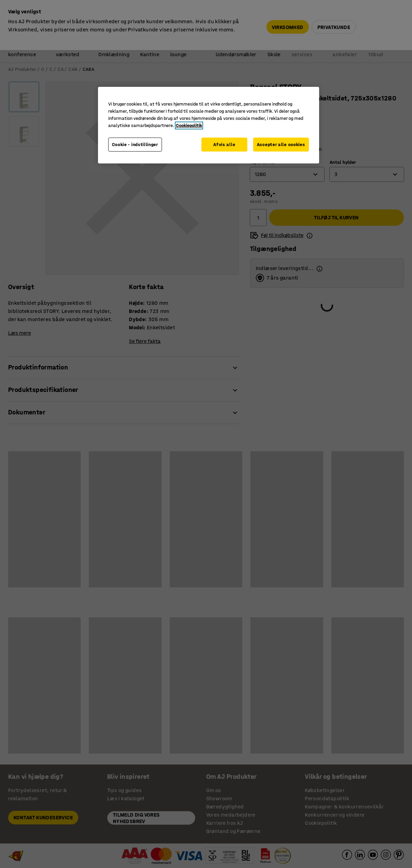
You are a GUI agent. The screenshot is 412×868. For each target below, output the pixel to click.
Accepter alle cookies (281, 145)
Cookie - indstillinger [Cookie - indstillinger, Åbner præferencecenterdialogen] (135, 145)
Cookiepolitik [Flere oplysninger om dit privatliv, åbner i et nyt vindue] (189, 125)
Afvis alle (224, 145)
